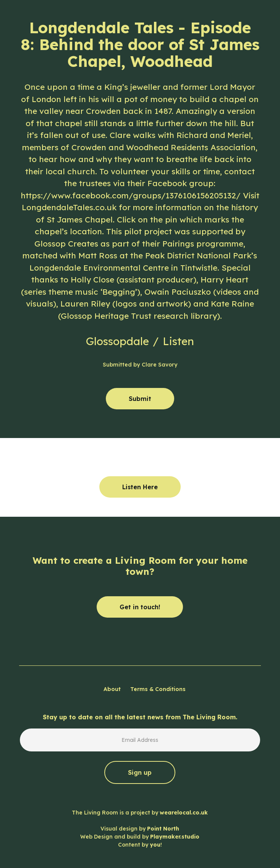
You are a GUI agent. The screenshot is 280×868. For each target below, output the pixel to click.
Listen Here (140, 487)
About (112, 689)
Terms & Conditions (158, 689)
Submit (140, 399)
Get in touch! (140, 607)
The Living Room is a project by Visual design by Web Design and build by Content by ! (140, 829)
